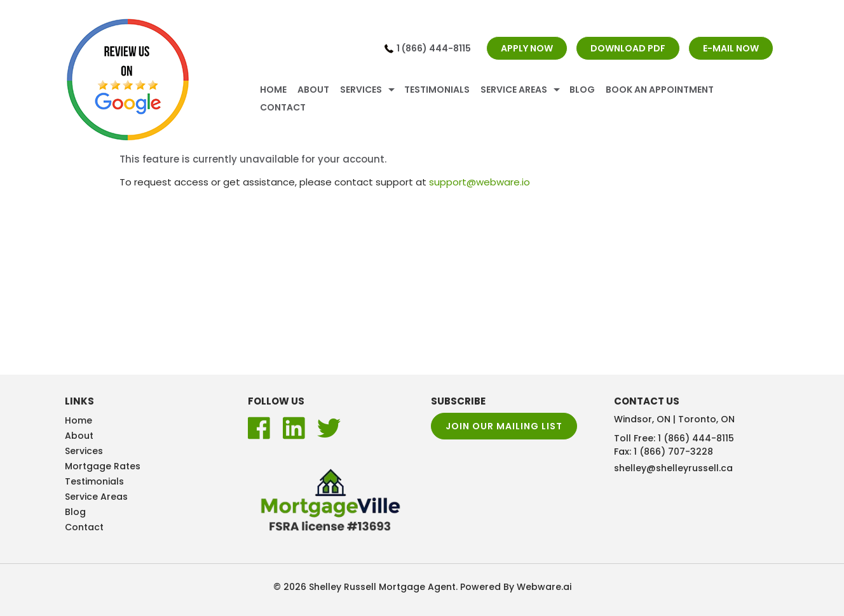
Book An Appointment (660, 90)
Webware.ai (544, 587)
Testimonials (437, 90)
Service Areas (514, 90)
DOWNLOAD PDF (628, 48)
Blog (582, 90)
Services (361, 90)
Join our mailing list (504, 426)
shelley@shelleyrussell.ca (673, 468)
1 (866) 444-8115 (434, 48)
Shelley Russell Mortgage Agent (382, 587)
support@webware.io (480, 182)
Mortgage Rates (103, 466)
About (313, 90)
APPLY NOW (527, 48)
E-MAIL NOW (731, 48)
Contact (283, 107)
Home (273, 90)
